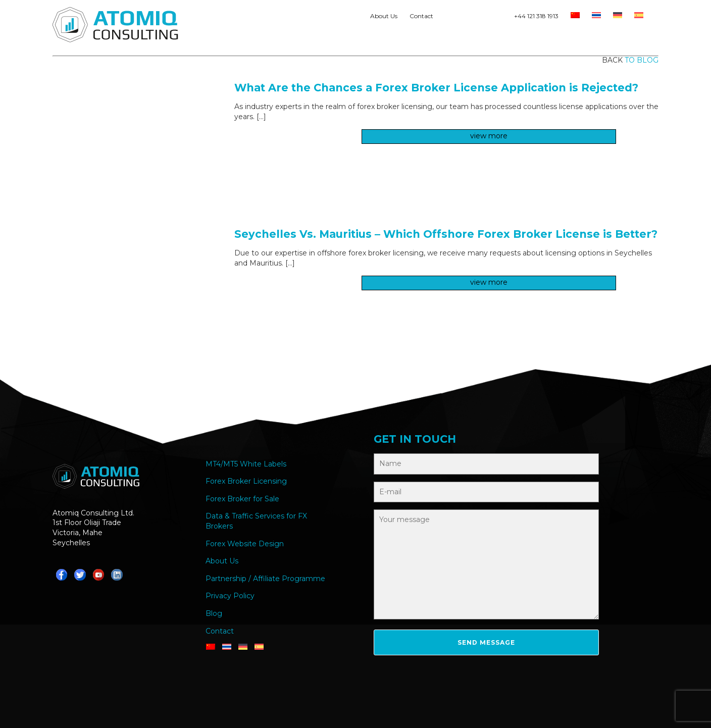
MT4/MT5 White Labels (246, 464)
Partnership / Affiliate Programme (265, 579)
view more (489, 136)
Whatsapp (448, 18)
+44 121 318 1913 (536, 16)
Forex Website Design (245, 544)
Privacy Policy (230, 596)
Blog (214, 613)
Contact (421, 16)
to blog (642, 60)
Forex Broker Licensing (246, 481)
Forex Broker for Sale (242, 499)
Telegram (465, 18)
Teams (482, 18)
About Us (384, 16)
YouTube (499, 18)
